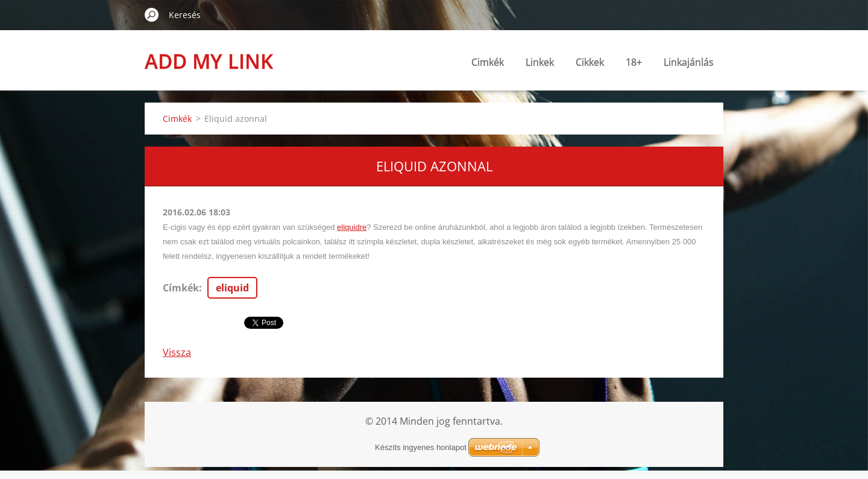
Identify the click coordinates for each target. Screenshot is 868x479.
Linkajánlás (689, 62)
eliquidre (352, 227)
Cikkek (590, 62)
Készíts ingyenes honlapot (421, 447)
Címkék (181, 288)
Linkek (540, 62)
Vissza (177, 352)
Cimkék (488, 62)
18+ (634, 62)
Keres (152, 14)
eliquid (232, 288)
